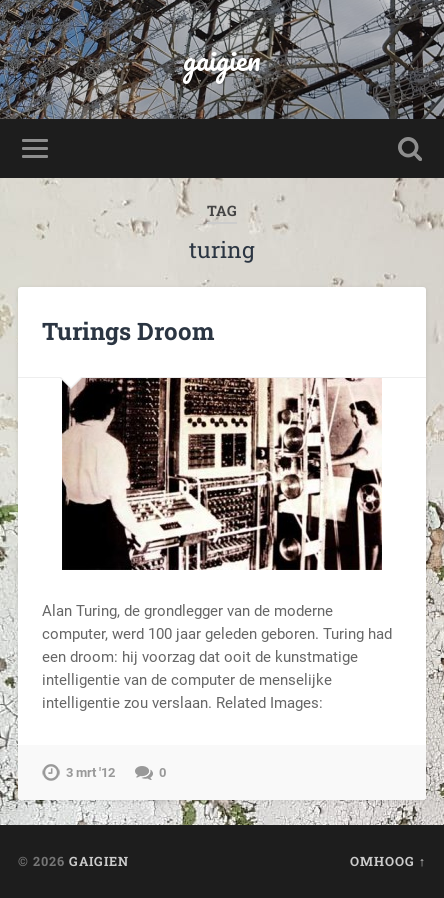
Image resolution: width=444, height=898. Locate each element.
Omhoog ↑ (388, 861)
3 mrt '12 (90, 772)
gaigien (222, 59)
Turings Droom (128, 331)
